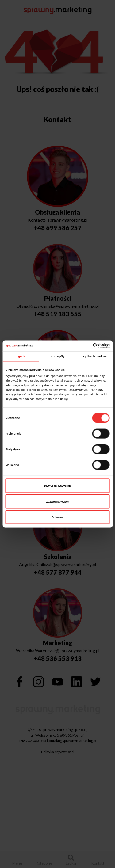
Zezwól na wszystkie (57, 486)
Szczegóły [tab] (57, 356)
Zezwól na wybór (57, 501)
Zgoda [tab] (21, 356)
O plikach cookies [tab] (94, 356)
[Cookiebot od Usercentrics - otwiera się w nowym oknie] (83, 346)
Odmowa (58, 517)
